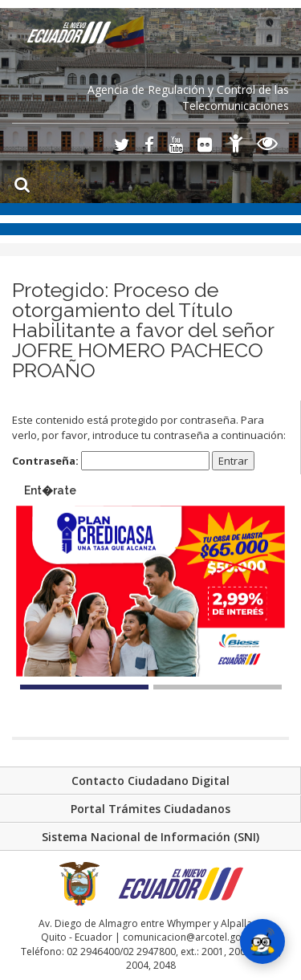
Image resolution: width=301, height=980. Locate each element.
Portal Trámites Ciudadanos (150, 809)
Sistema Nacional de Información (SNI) (150, 837)
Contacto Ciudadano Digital (150, 781)
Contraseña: (111, 461)
